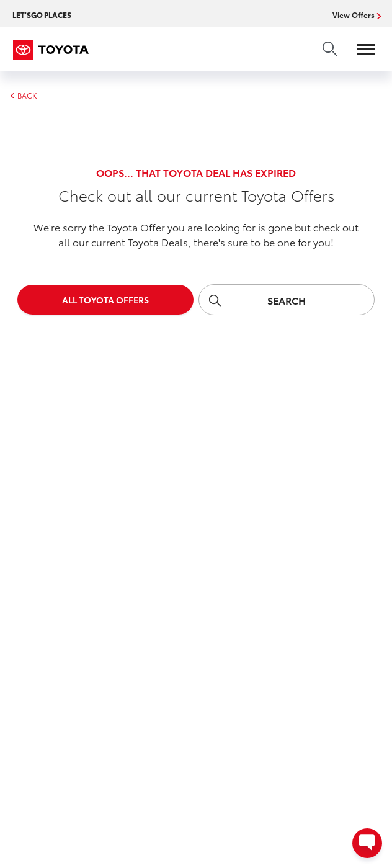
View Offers (355, 15)
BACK (23, 96)
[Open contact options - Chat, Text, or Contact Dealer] (367, 843)
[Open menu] (360, 49)
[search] (330, 49)
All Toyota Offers (105, 300)
